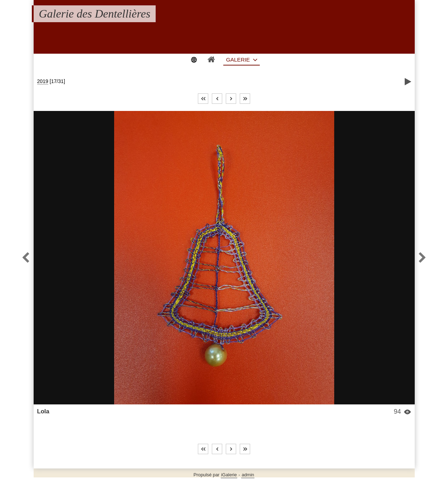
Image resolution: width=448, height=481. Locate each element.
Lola (43, 411)
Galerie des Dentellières (95, 14)
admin (248, 475)
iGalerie (229, 475)
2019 (43, 81)
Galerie (238, 60)
